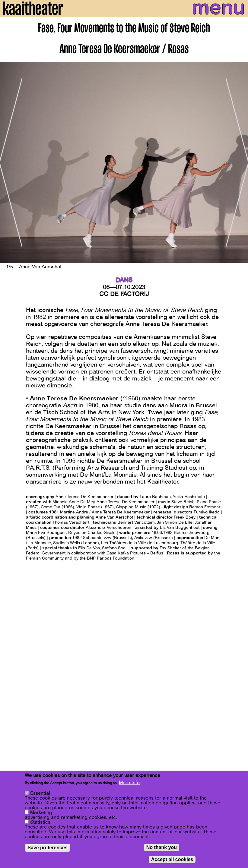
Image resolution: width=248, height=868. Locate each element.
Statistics (40, 822)
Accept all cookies (172, 859)
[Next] (239, 162)
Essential (40, 793)
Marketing (41, 813)
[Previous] (9, 162)
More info (129, 783)
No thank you (162, 847)
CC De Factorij (124, 294)
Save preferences (48, 848)
